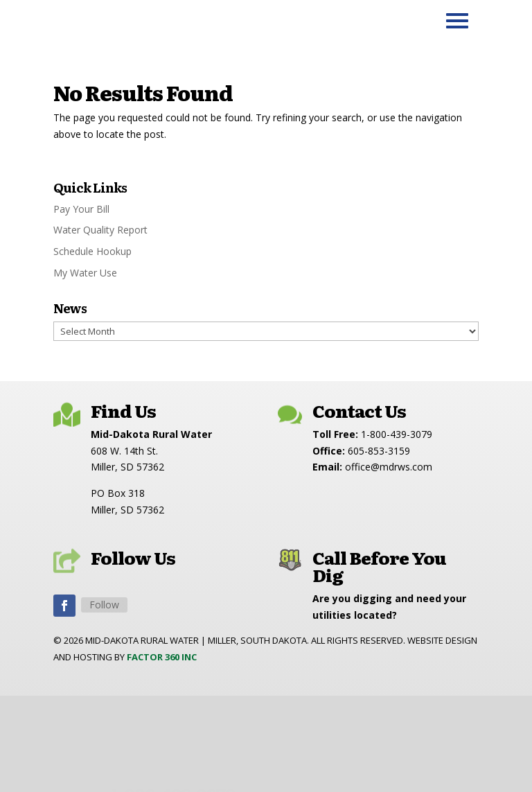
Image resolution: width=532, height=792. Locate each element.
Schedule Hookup (92, 251)
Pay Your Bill (81, 209)
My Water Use (85, 273)
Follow (104, 605)
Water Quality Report (100, 230)
